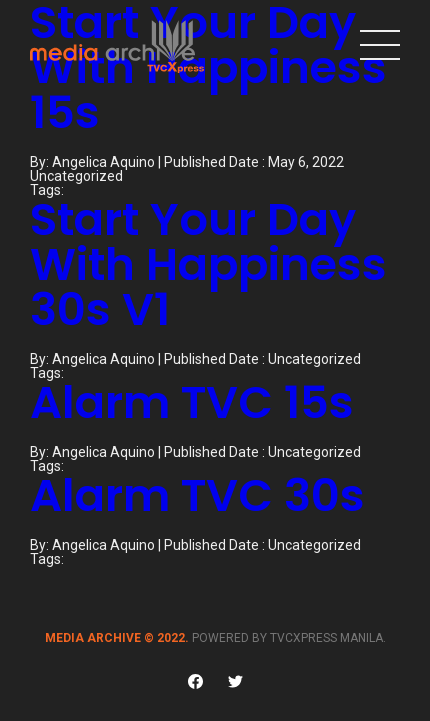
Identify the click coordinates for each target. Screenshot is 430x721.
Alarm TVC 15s (192, 402)
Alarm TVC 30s (197, 495)
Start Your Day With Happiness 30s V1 (208, 264)
